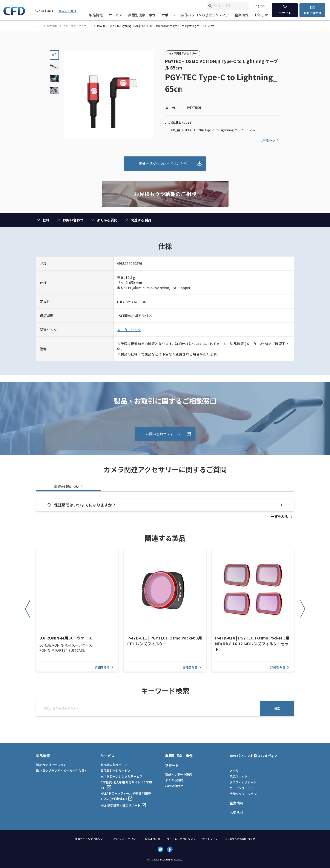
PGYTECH (194, 107)
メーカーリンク (129, 330)
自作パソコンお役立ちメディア (205, 15)
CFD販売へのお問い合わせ (240, 839)
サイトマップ (210, 839)
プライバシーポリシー (125, 839)
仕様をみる (270, 140)
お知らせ (261, 15)
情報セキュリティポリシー (90, 839)
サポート (168, 15)
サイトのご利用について (181, 839)
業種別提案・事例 (142, 15)
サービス (115, 15)
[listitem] (282, 516)
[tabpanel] (165, 509)
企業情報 (242, 15)
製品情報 (96, 15)
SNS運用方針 (153, 839)
